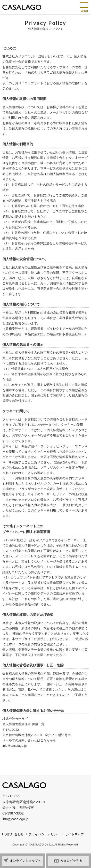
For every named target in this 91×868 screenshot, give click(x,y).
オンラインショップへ (23, 860)
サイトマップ (74, 834)
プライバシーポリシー (44, 834)
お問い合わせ (14, 834)
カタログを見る (68, 860)
